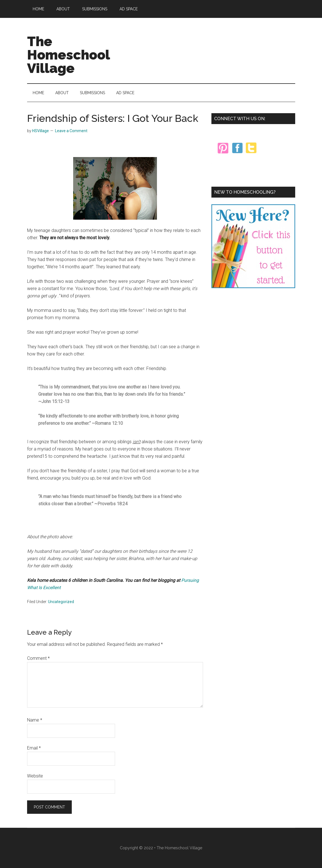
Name (35, 720)
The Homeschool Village (68, 55)
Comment (38, 658)
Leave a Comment (71, 131)
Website (35, 776)
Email (34, 748)
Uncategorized (61, 602)
